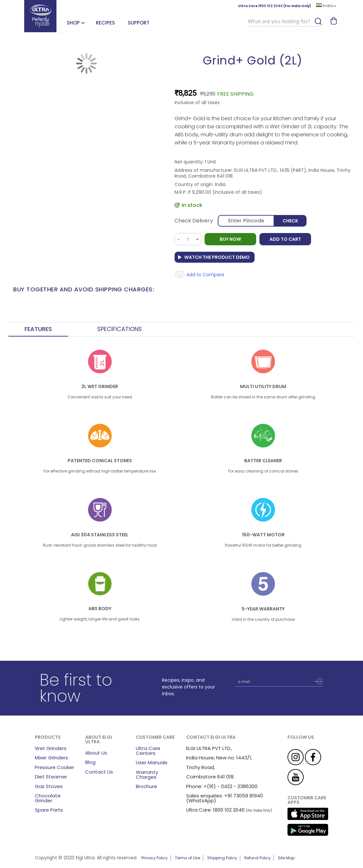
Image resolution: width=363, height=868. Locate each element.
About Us (96, 753)
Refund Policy (257, 858)
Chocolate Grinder (48, 798)
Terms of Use (187, 858)
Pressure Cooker (55, 767)
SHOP (73, 23)
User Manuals (152, 762)
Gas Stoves (49, 786)
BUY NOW (230, 239)
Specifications (120, 329)
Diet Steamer (51, 777)
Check (290, 221)
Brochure (146, 786)
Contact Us (99, 772)
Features (38, 329)
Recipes (105, 23)
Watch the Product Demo (217, 257)
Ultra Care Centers (148, 751)
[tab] (38, 329)
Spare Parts (49, 810)
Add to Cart (285, 239)
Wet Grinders (51, 748)
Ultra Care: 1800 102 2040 (215, 810)
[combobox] (285, 22)
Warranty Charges (147, 775)
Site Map (286, 858)
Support (139, 23)
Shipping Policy (222, 858)
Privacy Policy (155, 858)
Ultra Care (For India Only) (275, 6)
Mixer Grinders (51, 758)
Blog (90, 762)
